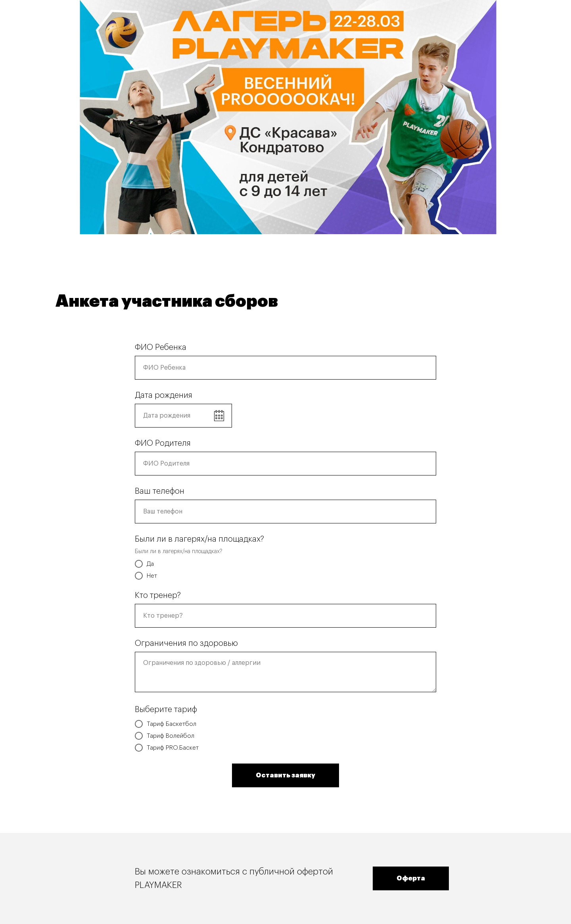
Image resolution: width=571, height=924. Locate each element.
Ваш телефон (160, 491)
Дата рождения (164, 395)
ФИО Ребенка (161, 347)
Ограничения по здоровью (186, 643)
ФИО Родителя (163, 443)
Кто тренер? (158, 596)
